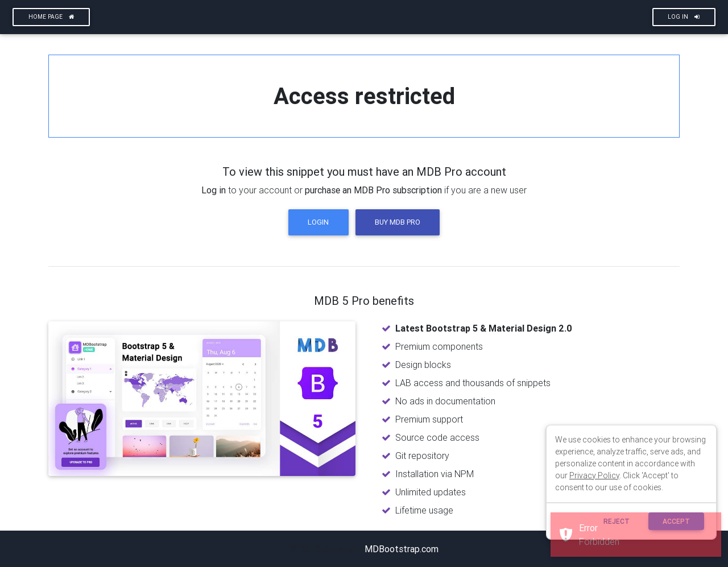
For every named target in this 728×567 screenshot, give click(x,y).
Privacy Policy (594, 475)
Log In (684, 17)
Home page (51, 17)
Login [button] (318, 222)
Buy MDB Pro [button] (398, 222)
